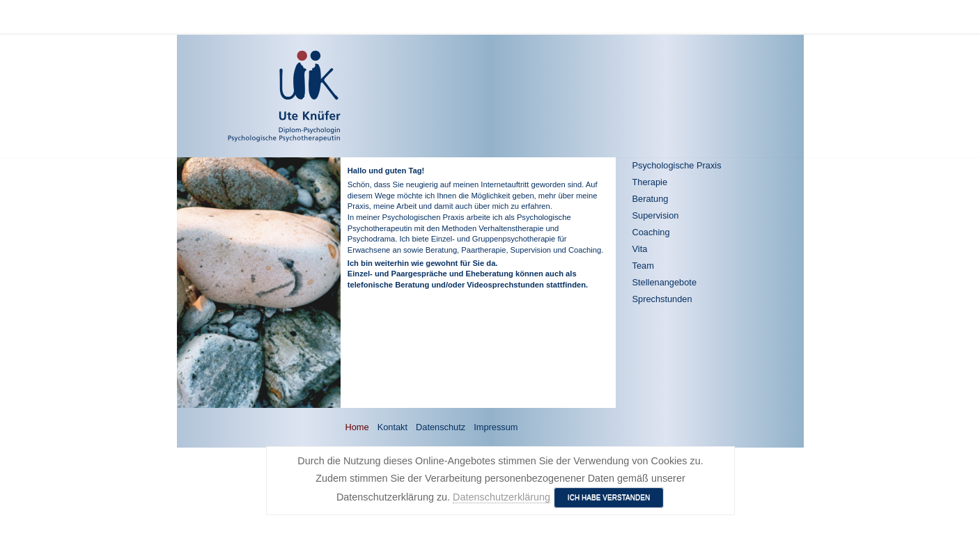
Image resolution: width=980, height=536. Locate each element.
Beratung (651, 199)
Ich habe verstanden (609, 497)
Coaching (651, 232)
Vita (640, 249)
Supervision (656, 215)
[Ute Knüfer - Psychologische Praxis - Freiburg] (244, 96)
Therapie (650, 182)
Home (357, 427)
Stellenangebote (665, 282)
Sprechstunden (662, 299)
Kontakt (392, 427)
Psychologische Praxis (677, 165)
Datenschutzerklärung (501, 497)
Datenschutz (441, 427)
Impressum (496, 427)
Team (643, 266)
